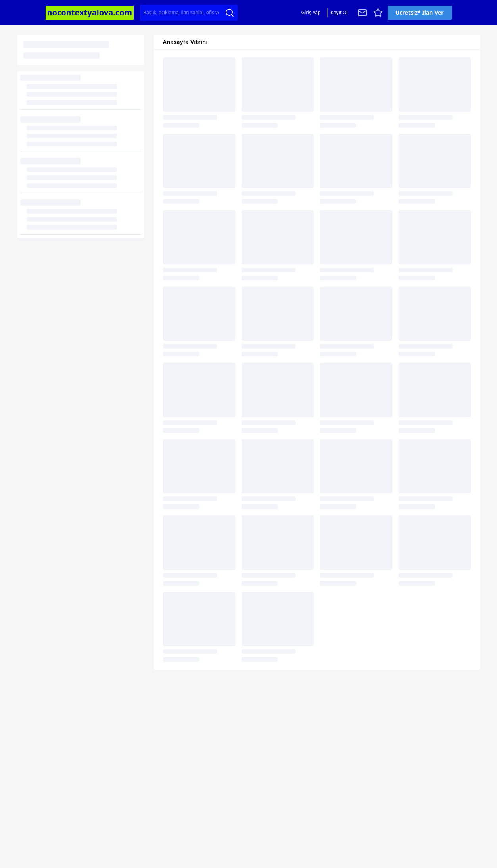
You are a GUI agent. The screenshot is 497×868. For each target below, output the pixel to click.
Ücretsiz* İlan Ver (420, 12)
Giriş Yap (311, 12)
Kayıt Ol (339, 12)
